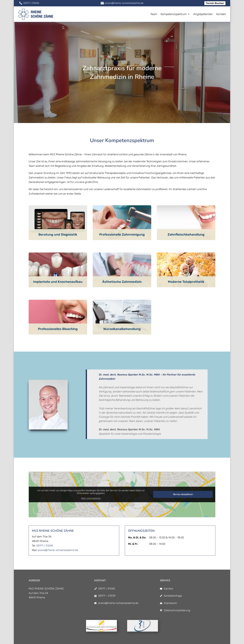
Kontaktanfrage (173, 596)
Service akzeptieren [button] (183, 494)
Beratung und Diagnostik (58, 234)
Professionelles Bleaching (58, 329)
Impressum (170, 603)
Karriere (168, 589)
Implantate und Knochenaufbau (58, 282)
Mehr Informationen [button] (91, 498)
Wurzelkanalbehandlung (122, 329)
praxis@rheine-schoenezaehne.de (58, 550)
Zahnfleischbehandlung (186, 234)
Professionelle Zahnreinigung (122, 234)
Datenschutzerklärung (177, 610)
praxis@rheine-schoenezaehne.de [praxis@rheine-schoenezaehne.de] (118, 603)
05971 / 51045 (45, 546)
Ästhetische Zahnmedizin (122, 282)
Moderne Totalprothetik (186, 282)
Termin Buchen (215, 3)
